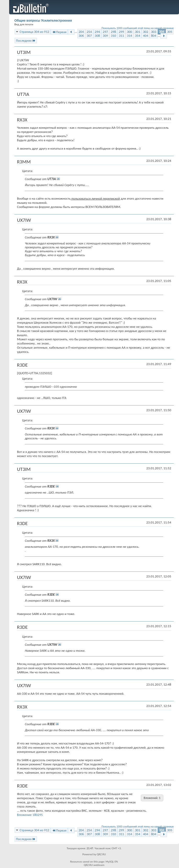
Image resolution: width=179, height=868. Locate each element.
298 (113, 32)
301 (137, 32)
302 (146, 32)
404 (146, 36)
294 (97, 32)
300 (130, 32)
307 (89, 36)
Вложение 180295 (30, 815)
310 (113, 36)
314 (130, 36)
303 (154, 32)
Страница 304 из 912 (34, 32)
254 (89, 32)
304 (162, 32)
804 (154, 36)
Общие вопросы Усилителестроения (43, 20)
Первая (59, 32)
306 (81, 36)
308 (97, 36)
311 (122, 36)
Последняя (26, 41)
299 (122, 32)
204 (81, 32)
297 (105, 32)
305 (170, 32)
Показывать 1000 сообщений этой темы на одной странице (138, 28)
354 (137, 36)
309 (105, 36)
